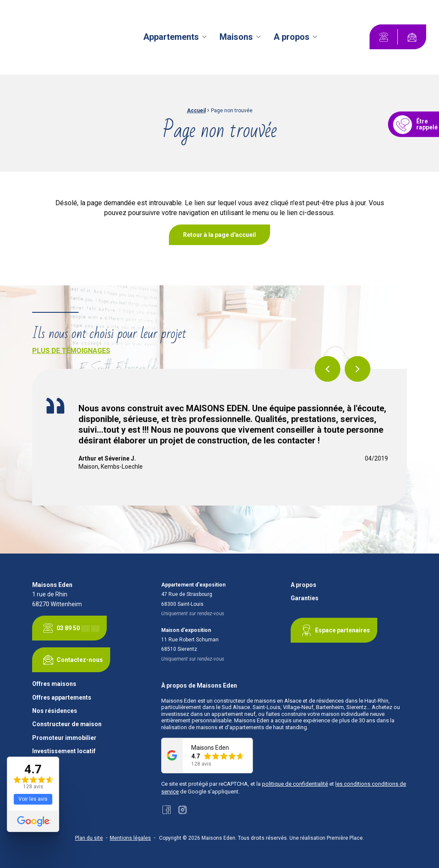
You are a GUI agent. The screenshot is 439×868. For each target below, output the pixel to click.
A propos (292, 37)
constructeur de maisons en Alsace (258, 701)
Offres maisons (54, 684)
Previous (328, 369)
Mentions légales (130, 838)
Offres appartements (62, 698)
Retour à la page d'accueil (219, 235)
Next (358, 369)
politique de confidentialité (295, 784)
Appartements (171, 37)
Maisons (236, 37)
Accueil (196, 111)
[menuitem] (176, 37)
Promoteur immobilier (64, 738)
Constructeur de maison (67, 724)
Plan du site (89, 838)
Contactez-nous (71, 660)
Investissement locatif (64, 751)
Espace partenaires (334, 630)
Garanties (305, 598)
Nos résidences (55, 711)
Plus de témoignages (71, 351)
